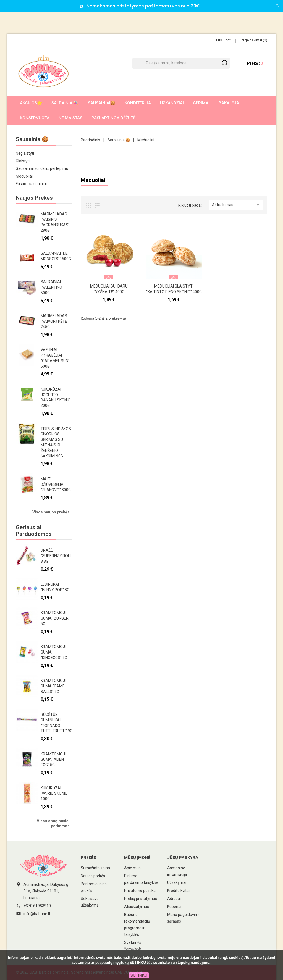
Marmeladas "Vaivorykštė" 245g (55, 321)
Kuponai (174, 907)
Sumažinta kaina (95, 868)
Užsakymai (177, 882)
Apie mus (132, 868)
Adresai (174, 899)
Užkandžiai (172, 103)
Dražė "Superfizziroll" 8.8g (57, 556)
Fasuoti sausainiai (31, 184)
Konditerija (138, 103)
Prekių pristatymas (141, 899)
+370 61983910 (37, 906)
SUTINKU (139, 975)
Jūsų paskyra (183, 858)
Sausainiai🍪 (102, 103)
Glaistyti (23, 161)
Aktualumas (236, 205)
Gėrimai (201, 103)
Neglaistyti (25, 153)
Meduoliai (24, 176)
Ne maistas (70, 118)
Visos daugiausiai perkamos (53, 823)
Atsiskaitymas (137, 907)
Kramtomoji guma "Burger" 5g (55, 618)
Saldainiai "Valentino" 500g (52, 287)
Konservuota (35, 118)
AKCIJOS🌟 (31, 103)
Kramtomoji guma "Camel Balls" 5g (54, 686)
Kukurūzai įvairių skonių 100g (54, 794)
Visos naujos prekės (51, 512)
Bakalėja (229, 103)
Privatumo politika (140, 891)
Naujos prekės (93, 876)
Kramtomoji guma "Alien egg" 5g (53, 760)
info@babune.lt (37, 914)
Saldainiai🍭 (65, 103)
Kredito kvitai (178, 891)
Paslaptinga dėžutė (113, 118)
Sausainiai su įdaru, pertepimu (42, 168)
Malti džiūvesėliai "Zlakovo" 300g (56, 484)
